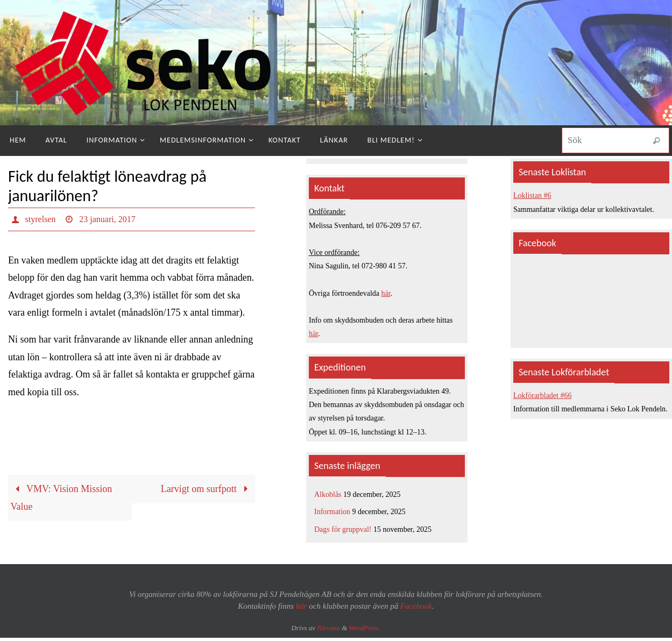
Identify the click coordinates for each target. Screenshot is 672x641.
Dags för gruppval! (343, 529)
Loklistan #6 (532, 195)
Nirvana (328, 628)
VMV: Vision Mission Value (62, 497)
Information (332, 512)
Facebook (416, 606)
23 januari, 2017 (107, 219)
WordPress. (365, 628)
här (386, 293)
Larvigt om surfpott (207, 489)
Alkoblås (328, 494)
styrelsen (41, 219)
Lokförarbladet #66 (542, 396)
